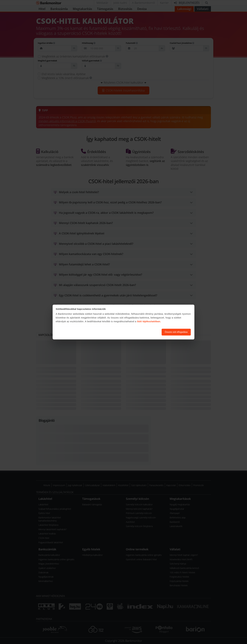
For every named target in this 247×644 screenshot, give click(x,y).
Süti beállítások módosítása (142, 332)
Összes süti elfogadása (176, 332)
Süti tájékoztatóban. (149, 322)
